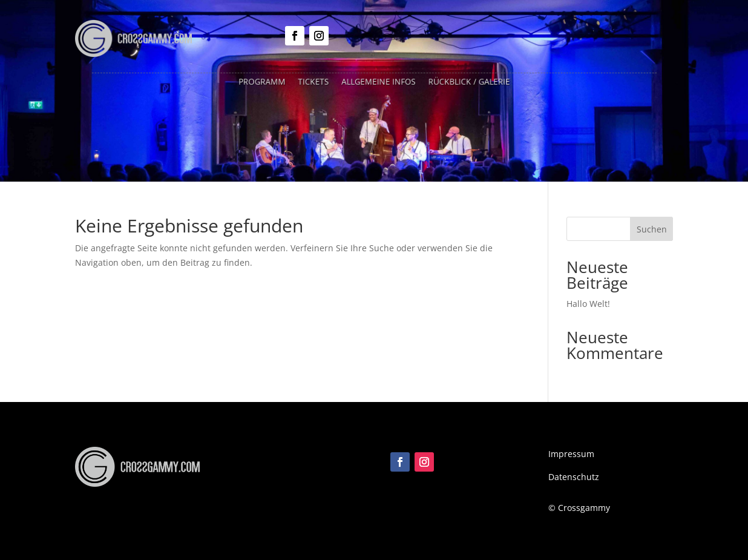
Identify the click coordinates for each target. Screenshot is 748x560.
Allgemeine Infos (378, 82)
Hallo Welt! (588, 304)
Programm (269, 82)
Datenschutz (574, 477)
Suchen (652, 229)
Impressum (571, 454)
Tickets (317, 82)
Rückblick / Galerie (463, 82)
